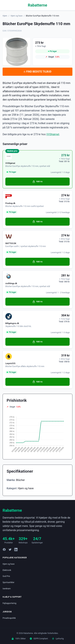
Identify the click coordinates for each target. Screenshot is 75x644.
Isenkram (7, 589)
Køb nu (37, 182)
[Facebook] (4, 550)
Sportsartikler (8, 582)
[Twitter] (10, 550)
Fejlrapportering (9, 603)
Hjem (5, 16)
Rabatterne (38, 5)
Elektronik (7, 570)
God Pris (6, 576)
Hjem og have (16, 16)
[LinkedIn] (16, 550)
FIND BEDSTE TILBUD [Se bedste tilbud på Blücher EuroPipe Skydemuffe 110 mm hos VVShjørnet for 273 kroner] (37, 72)
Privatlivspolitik (9, 618)
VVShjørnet (53, 134)
